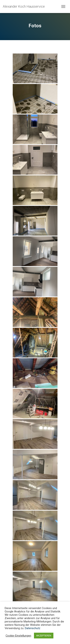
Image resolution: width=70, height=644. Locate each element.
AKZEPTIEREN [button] (44, 636)
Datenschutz (33, 628)
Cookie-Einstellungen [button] (18, 636)
